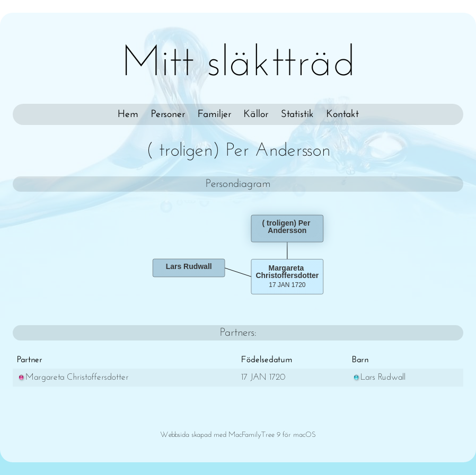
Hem (128, 114)
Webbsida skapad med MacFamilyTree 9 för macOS (238, 435)
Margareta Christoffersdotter (73, 377)
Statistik (297, 114)
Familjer (214, 114)
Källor (256, 114)
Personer (168, 114)
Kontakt (343, 114)
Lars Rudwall (379, 377)
